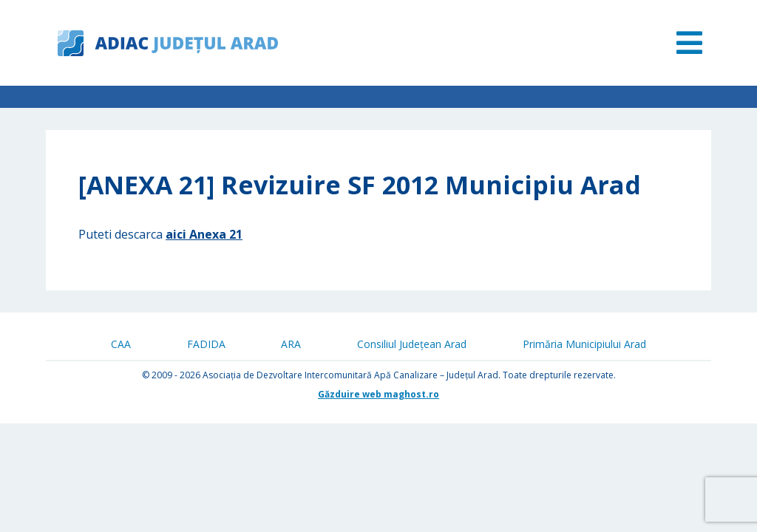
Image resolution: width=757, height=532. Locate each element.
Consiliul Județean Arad (412, 344)
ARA (291, 344)
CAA (121, 344)
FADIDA (206, 344)
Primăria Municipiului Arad (584, 344)
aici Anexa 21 (204, 234)
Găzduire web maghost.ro (378, 394)
